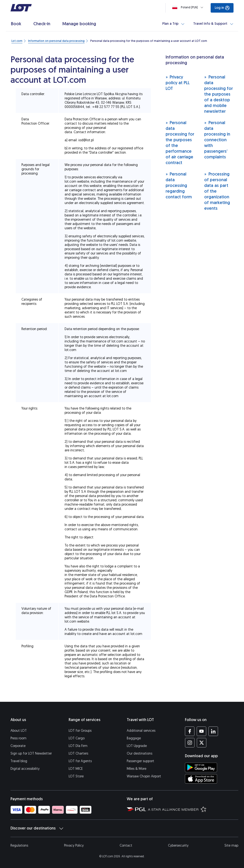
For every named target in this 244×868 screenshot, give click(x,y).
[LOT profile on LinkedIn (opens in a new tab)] (213, 731)
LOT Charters (78, 753)
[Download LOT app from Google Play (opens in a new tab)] (201, 767)
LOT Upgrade (137, 746)
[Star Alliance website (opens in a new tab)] (177, 809)
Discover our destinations (37, 828)
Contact (126, 846)
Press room (18, 738)
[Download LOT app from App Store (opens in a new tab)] (201, 779)
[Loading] (189, 7)
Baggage (134, 738)
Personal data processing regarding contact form (179, 185)
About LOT (19, 731)
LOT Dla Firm (78, 746)
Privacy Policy (74, 846)
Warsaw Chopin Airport (144, 776)
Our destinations (140, 753)
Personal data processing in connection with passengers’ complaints (217, 140)
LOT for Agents (80, 761)
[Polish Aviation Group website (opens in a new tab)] (136, 809)
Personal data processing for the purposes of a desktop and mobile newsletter (219, 94)
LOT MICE (76, 769)
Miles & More (137, 769)
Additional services (141, 731)
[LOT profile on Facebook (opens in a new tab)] (190, 731)
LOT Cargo (77, 738)
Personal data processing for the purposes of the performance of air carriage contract (180, 143)
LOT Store (76, 776)
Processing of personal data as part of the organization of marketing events (217, 191)
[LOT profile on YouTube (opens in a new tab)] (201, 731)
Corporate (18, 746)
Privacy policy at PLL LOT (178, 83)
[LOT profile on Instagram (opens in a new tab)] (190, 743)
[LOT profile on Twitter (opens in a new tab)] (201, 743)
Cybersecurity (178, 846)
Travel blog (19, 761)
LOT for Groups (80, 731)
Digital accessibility (25, 769)
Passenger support (140, 761)
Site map (231, 846)
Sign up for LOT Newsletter (31, 753)
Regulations (19, 846)
